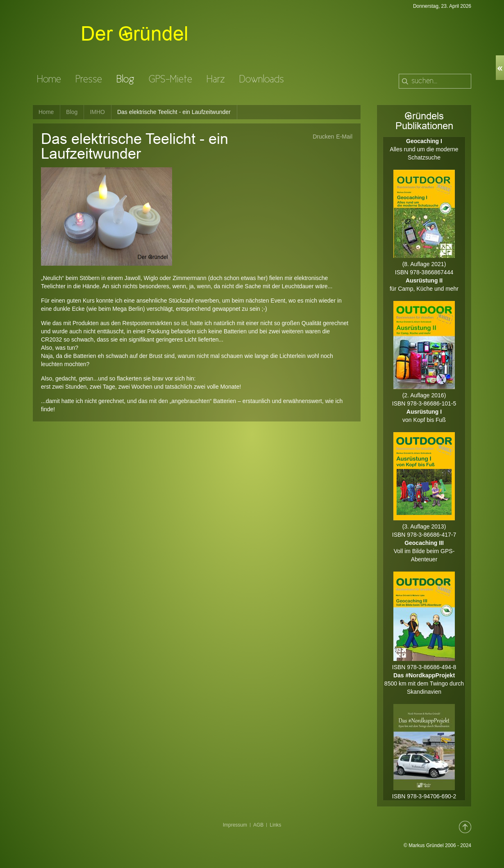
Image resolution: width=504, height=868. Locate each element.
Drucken (323, 137)
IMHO (97, 112)
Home (46, 112)
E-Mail (344, 137)
